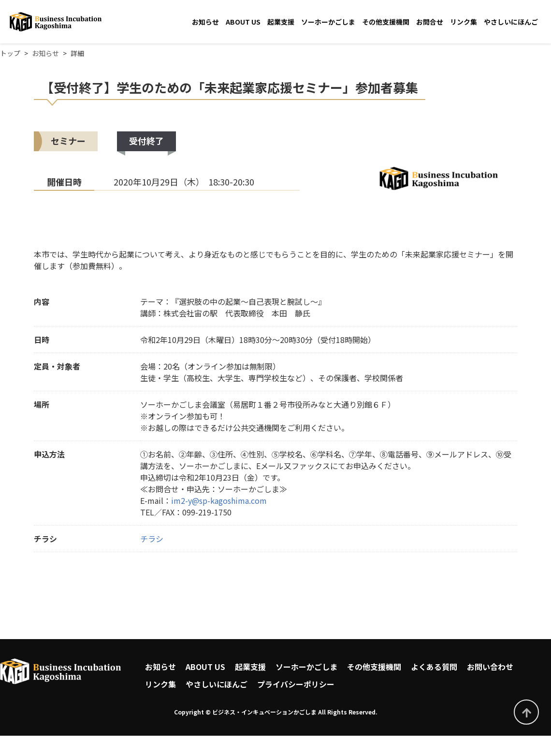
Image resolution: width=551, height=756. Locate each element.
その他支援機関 (386, 22)
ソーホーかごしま (328, 22)
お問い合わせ (490, 667)
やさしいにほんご (511, 22)
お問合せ (430, 22)
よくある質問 (434, 667)
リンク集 (464, 22)
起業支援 (281, 22)
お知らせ (205, 22)
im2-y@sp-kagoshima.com (219, 500)
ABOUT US (243, 22)
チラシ (152, 539)
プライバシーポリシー (296, 684)
